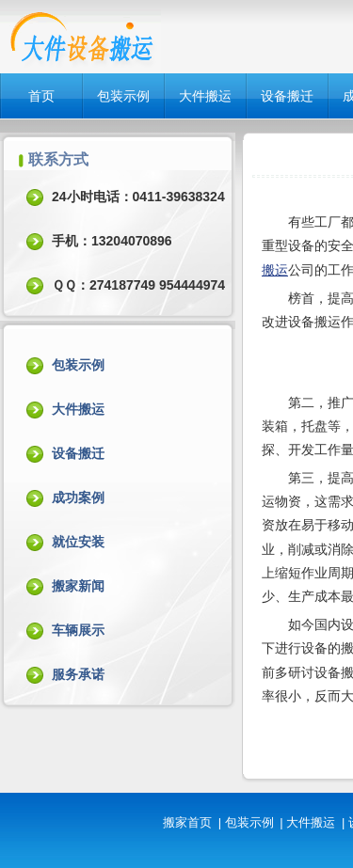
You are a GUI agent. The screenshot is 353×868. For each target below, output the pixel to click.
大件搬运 (205, 96)
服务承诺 (78, 674)
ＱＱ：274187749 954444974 (138, 285)
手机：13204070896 (112, 241)
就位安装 (78, 542)
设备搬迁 (287, 96)
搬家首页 (187, 822)
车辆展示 (78, 630)
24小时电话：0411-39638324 (138, 197)
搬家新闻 (78, 586)
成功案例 (78, 497)
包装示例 (123, 96)
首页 (41, 96)
